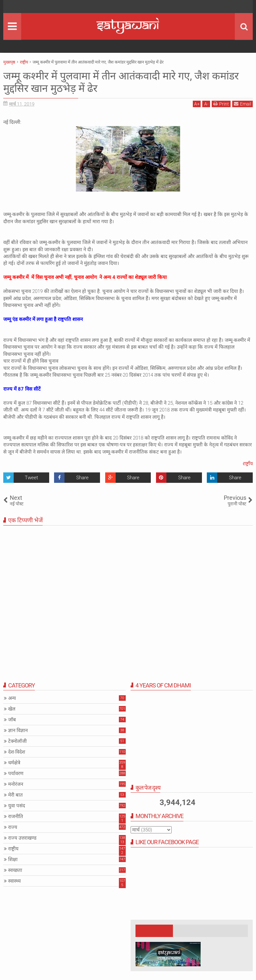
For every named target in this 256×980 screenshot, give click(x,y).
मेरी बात (15, 795)
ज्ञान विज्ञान (18, 730)
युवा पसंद (17, 806)
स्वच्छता (15, 870)
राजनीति (16, 816)
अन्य (12, 698)
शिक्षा (13, 859)
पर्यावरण (16, 773)
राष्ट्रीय (248, 464)
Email (242, 104)
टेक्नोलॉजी (17, 741)
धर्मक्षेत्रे (14, 763)
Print (221, 104)
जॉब (12, 720)
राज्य (13, 827)
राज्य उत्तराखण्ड (22, 838)
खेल (12, 709)
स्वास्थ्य (14, 881)
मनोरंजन (16, 784)
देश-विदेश (17, 752)
